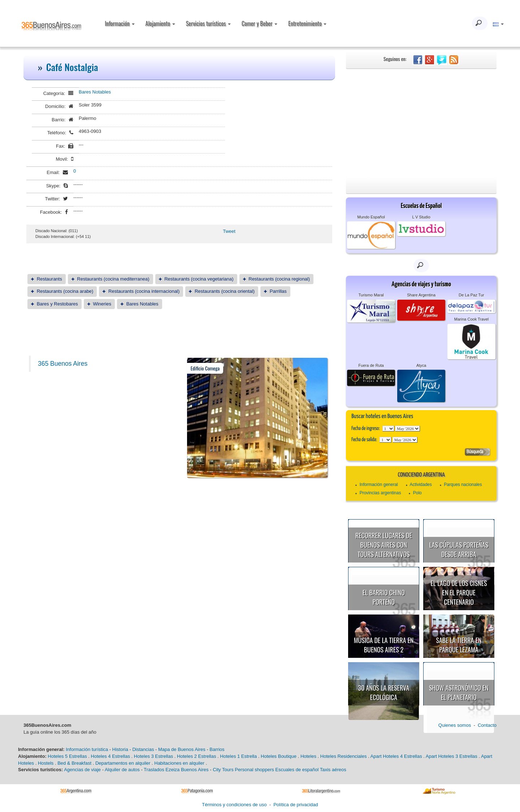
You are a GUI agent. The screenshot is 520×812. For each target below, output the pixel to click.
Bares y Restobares (57, 304)
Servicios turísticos (208, 23)
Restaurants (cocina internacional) (144, 291)
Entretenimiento (307, 23)
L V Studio (421, 217)
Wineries (102, 304)
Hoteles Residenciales (344, 756)
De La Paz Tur (471, 295)
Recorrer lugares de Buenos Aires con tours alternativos (383, 545)
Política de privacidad (296, 805)
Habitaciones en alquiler (179, 763)
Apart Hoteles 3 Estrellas (452, 756)
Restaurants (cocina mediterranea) (113, 279)
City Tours (223, 770)
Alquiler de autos (122, 770)
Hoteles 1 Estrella (238, 756)
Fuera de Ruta (371, 365)
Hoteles (308, 756)
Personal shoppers (254, 770)
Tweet (229, 231)
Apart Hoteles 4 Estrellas (396, 756)
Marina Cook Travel (471, 319)
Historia (120, 749)
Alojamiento (160, 23)
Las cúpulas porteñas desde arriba (459, 550)
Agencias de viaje (82, 770)
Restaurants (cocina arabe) (65, 291)
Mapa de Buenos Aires (182, 749)
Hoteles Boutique (279, 756)
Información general (379, 485)
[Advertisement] (421, 123)
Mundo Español (371, 217)
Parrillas (278, 291)
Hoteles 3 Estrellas (153, 756)
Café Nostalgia (72, 67)
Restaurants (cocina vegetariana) (199, 279)
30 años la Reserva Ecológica (384, 692)
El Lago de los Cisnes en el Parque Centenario (459, 592)
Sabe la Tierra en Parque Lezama (459, 645)
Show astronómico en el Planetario (459, 692)
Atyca (421, 365)
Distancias (143, 749)
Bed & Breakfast (74, 763)
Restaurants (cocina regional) (279, 279)
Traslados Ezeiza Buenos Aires (176, 770)
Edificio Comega (205, 368)
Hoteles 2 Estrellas (196, 756)
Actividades (421, 485)
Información (120, 23)
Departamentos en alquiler (123, 763)
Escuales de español (297, 770)
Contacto (487, 725)
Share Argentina (421, 295)
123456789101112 (408, 429)
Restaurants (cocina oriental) (225, 291)
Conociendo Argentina (421, 475)
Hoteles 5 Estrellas (67, 756)
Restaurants (49, 279)
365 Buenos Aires (63, 364)
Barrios (217, 749)
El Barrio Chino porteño (384, 597)
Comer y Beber (259, 23)
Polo (417, 493)
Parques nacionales (463, 485)
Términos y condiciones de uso (234, 805)
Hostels (46, 763)
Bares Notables (95, 92)
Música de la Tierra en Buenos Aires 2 (384, 645)
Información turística (87, 749)
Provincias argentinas (380, 493)
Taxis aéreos (333, 770)
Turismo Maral (371, 295)
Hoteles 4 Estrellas (110, 756)
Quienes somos (455, 725)
